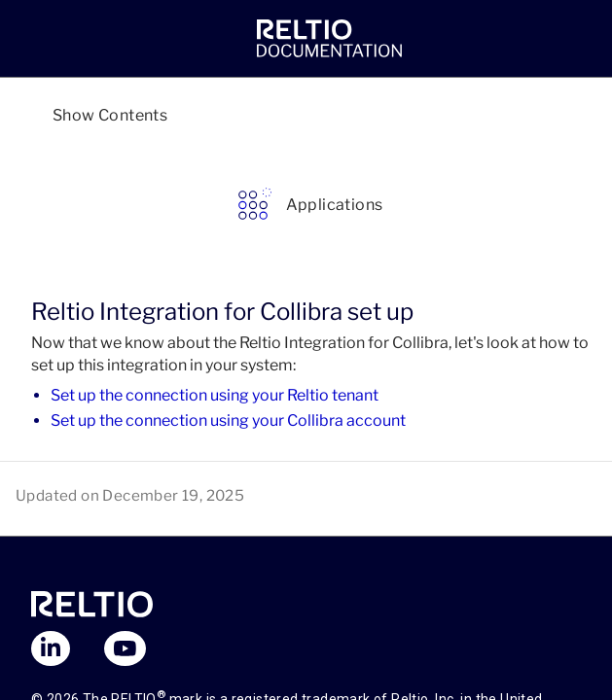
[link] (329, 39)
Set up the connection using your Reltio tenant (215, 395)
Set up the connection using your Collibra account (228, 420)
